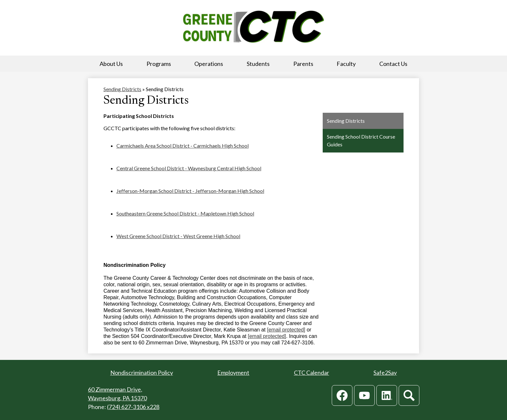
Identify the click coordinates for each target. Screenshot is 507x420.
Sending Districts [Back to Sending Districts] (122, 89)
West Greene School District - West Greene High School (178, 236)
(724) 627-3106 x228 (133, 407)
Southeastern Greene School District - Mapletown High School (185, 213)
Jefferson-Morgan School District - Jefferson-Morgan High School (190, 191)
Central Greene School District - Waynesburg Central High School (189, 168)
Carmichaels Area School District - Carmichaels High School (183, 146)
